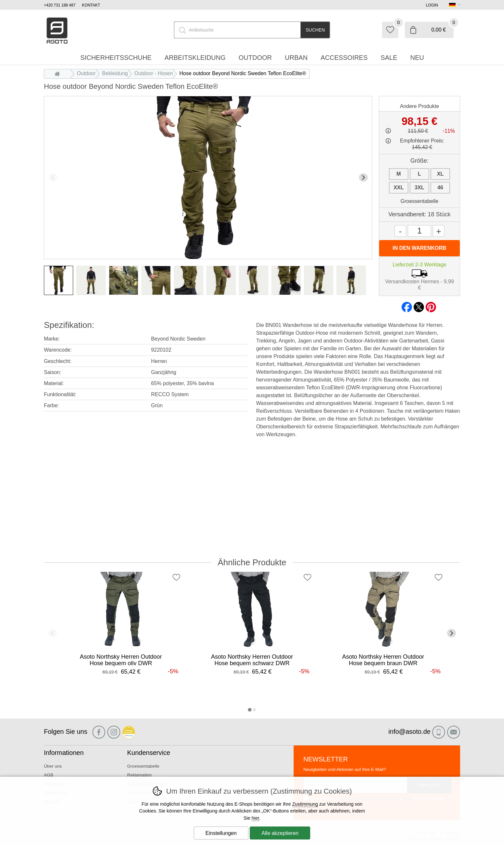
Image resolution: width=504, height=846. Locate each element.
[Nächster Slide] (363, 177)
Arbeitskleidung (195, 58)
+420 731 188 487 (60, 5)
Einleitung (59, 73)
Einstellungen (221, 833)
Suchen (315, 30)
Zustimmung (305, 804)
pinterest (431, 305)
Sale (389, 58)
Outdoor (86, 73)
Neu (417, 58)
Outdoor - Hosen (153, 73)
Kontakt (91, 5)
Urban (296, 58)
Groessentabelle (420, 201)
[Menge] (419, 231)
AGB (49, 775)
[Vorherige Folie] (53, 177)
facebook (407, 305)
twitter (419, 305)
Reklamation (139, 775)
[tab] (250, 710)
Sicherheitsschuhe (116, 58)
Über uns (53, 766)
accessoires (344, 58)
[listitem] (59, 280)
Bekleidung (115, 73)
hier (255, 818)
